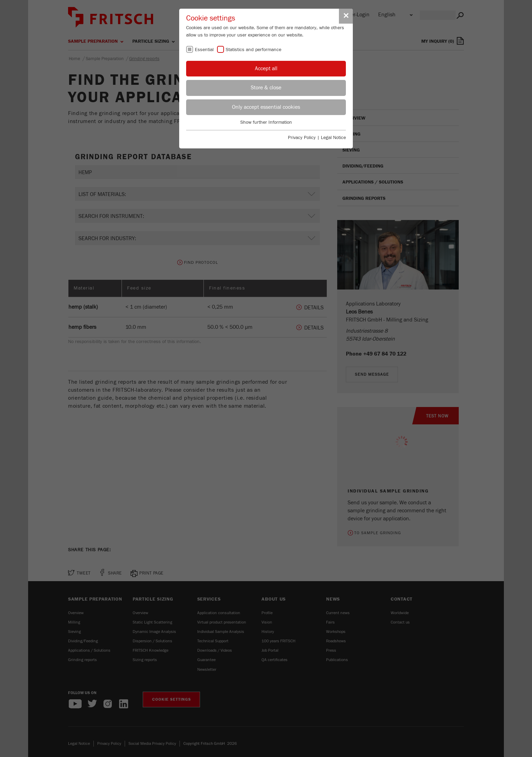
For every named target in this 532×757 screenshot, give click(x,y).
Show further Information (266, 122)
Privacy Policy (302, 138)
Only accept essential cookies (266, 107)
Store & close (266, 88)
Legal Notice (333, 138)
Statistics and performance (253, 50)
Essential (204, 50)
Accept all (266, 68)
